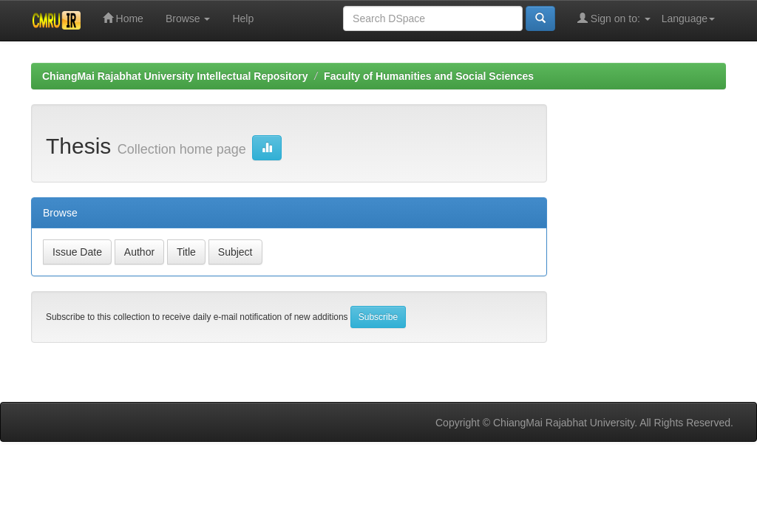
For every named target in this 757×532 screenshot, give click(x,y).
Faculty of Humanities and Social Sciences (429, 76)
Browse (188, 18)
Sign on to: (614, 18)
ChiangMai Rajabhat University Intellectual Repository (175, 76)
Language (688, 18)
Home (123, 18)
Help (243, 18)
